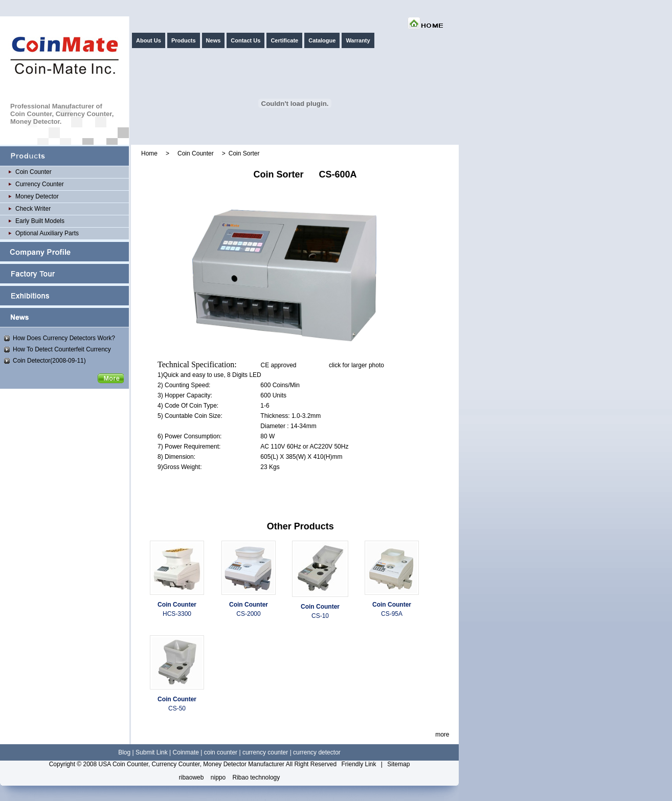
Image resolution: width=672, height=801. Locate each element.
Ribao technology (256, 777)
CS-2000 (248, 614)
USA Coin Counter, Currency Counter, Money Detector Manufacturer (192, 764)
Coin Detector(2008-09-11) (49, 361)
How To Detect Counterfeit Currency (62, 349)
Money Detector (37, 196)
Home (149, 153)
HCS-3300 (177, 614)
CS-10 (320, 616)
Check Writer (33, 209)
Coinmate (186, 752)
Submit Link (152, 752)
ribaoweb (192, 777)
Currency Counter (40, 184)
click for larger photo (356, 365)
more (442, 735)
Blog (124, 752)
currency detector (317, 752)
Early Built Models (40, 221)
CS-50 (177, 708)
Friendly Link (359, 764)
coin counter (221, 752)
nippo (218, 777)
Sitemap (398, 764)
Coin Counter (33, 172)
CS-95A (392, 614)
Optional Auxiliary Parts (47, 233)
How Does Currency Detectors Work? (64, 338)
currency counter (265, 752)
